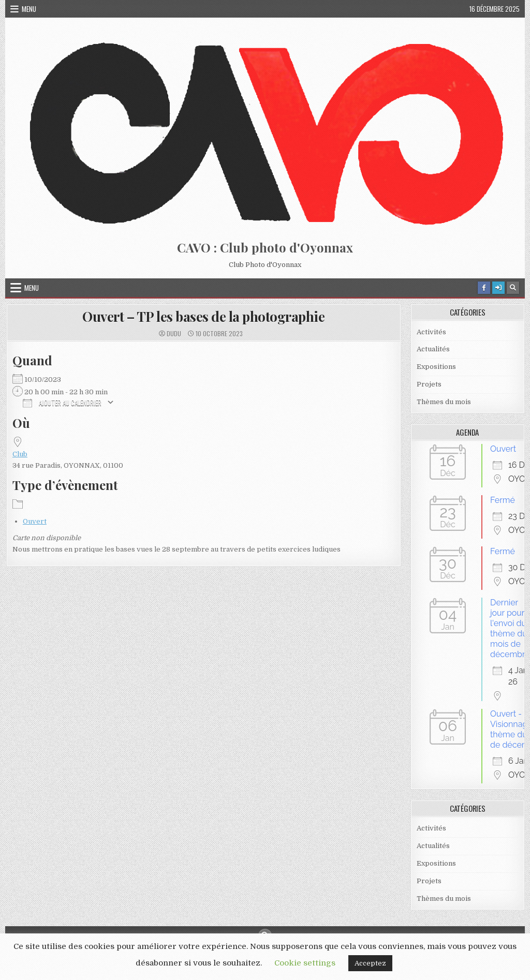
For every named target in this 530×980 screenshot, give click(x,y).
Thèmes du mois (444, 402)
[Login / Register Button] (498, 288)
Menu (29, 9)
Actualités (433, 349)
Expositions (436, 367)
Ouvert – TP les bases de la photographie (203, 316)
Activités (431, 332)
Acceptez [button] (370, 963)
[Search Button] (513, 288)
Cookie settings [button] (305, 963)
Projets (429, 384)
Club (20, 454)
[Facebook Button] (484, 288)
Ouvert (35, 521)
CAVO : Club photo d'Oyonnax (265, 247)
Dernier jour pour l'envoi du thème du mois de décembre (510, 628)
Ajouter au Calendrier (62, 402)
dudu (174, 334)
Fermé (503, 500)
